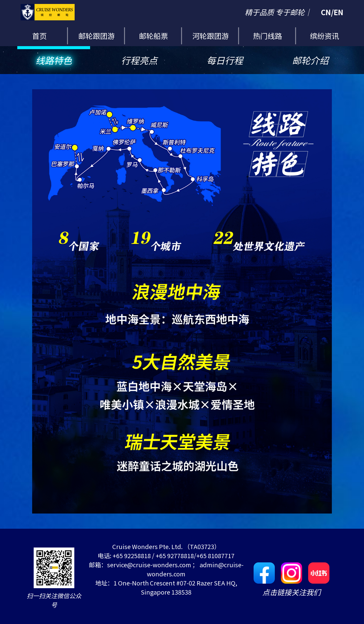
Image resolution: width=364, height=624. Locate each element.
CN (326, 12)
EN (339, 12)
